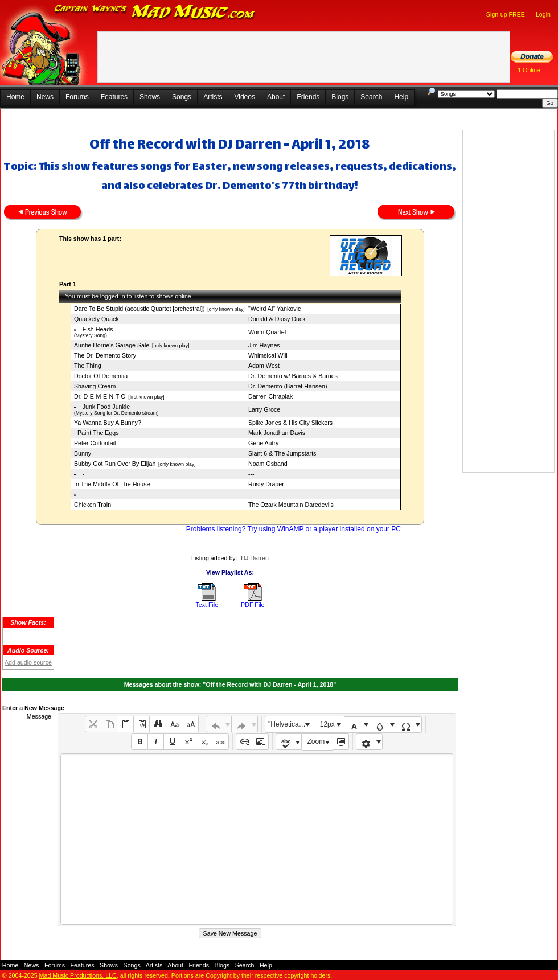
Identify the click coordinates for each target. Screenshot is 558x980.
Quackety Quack (97, 319)
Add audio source (28, 662)
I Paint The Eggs (97, 433)
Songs (182, 97)
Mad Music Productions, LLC (78, 975)
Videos (244, 97)
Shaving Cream (95, 386)
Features (114, 97)
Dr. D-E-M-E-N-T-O (100, 396)
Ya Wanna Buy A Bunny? (108, 423)
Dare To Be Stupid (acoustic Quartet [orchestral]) (139, 309)
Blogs (340, 97)
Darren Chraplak (270, 396)
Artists (213, 97)
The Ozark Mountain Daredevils (291, 505)
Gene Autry (263, 443)
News (45, 97)
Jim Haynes (264, 345)
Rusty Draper (266, 484)
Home (15, 97)
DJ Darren (255, 558)
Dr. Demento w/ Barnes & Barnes (293, 376)
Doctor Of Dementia (101, 376)
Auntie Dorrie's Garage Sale (112, 345)
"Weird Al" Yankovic (274, 309)
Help (401, 97)
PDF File (253, 605)
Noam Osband (268, 464)
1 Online (529, 70)
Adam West (264, 366)
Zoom (316, 741)
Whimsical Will (268, 355)
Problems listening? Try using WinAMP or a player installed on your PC (294, 529)
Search (371, 97)
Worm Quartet (267, 332)
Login (543, 14)
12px (327, 724)
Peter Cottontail (95, 443)
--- (251, 474)
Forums (77, 97)
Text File (207, 605)
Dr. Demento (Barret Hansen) (288, 386)
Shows (150, 97)
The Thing (88, 366)
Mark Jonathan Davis (277, 433)
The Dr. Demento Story (105, 355)
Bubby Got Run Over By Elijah (115, 464)
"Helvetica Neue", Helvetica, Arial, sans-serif (290, 724)
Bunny (83, 453)
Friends (308, 97)
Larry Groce (264, 409)
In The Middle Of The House (112, 484)
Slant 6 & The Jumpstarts (282, 453)
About (276, 97)
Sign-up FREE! (506, 14)
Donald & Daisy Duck (277, 319)
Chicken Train (93, 505)
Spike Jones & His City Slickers (290, 423)
